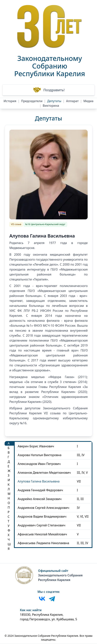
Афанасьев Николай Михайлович (42, 534)
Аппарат (72, 101)
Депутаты (54, 101)
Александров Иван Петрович (39, 464)
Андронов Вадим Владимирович (42, 516)
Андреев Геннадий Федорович (40, 490)
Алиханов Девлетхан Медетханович (44, 473)
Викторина (51, 106)
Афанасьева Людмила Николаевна (44, 543)
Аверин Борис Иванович (36, 446)
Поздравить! (48, 90)
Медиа (89, 101)
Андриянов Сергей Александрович (44, 508)
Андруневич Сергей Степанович (42, 525)
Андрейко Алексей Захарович (40, 499)
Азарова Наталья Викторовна (40, 455)
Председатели (32, 101)
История (10, 101)
